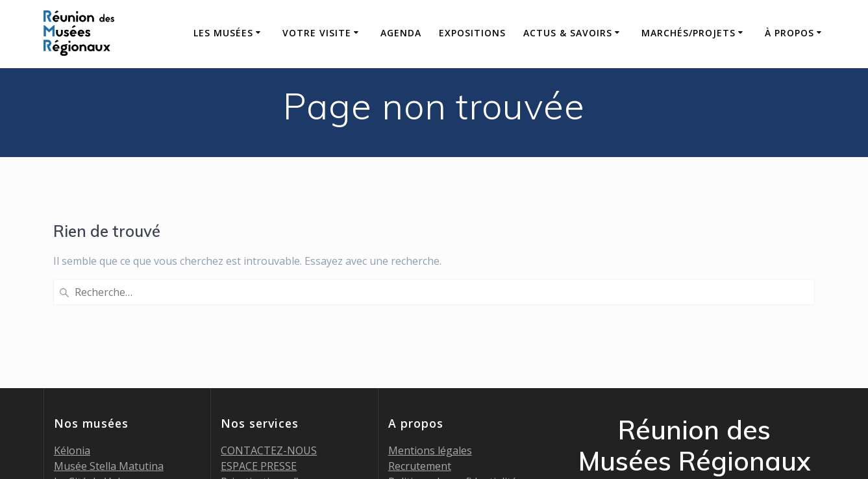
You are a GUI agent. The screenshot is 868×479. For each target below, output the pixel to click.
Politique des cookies (439, 391)
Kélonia (72, 345)
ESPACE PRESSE (259, 360)
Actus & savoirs (568, 33)
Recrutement (420, 360)
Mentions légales (430, 345)
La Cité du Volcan (95, 376)
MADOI (71, 391)
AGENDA (401, 33)
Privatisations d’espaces (279, 376)
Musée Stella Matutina (109, 360)
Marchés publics (260, 407)
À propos (789, 33)
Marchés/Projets (688, 33)
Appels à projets (260, 423)
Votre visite (317, 33)
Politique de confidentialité (453, 376)
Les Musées (223, 33)
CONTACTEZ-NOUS (269, 345)
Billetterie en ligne (265, 391)
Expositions (472, 33)
